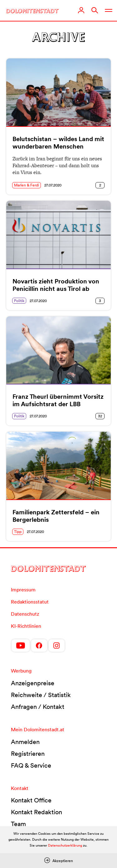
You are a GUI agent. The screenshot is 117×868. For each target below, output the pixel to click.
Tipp (18, 532)
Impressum (23, 590)
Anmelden (25, 742)
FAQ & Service (31, 765)
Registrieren (28, 754)
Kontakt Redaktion (37, 812)
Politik (19, 301)
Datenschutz (25, 614)
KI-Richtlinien (26, 626)
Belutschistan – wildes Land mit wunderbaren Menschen (58, 143)
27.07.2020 (53, 185)
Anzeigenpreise (33, 683)
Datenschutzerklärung (65, 845)
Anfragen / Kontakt (38, 707)
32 (100, 416)
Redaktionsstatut (30, 602)
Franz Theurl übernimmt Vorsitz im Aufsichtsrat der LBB (58, 400)
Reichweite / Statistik (41, 695)
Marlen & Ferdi (27, 185)
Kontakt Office (31, 800)
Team (18, 824)
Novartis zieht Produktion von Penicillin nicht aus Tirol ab (56, 285)
